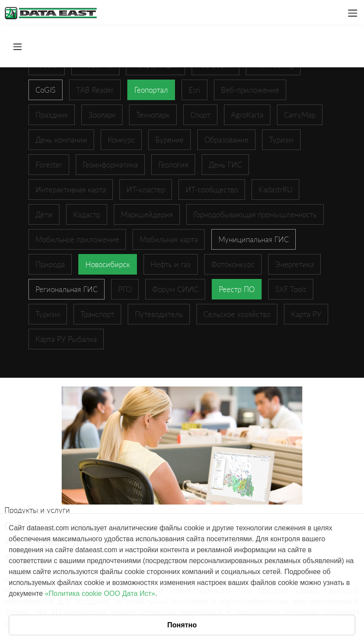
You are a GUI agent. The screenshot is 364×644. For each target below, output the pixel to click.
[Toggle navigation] (353, 13)
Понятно (182, 625)
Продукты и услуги (37, 510)
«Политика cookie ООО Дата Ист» (100, 594)
